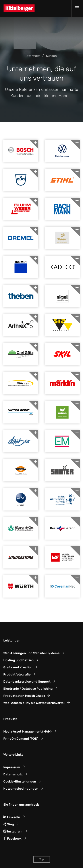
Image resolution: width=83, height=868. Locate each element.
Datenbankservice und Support (27, 682)
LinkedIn (12, 817)
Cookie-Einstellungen (20, 782)
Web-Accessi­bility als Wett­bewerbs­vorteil (34, 703)
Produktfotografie (17, 674)
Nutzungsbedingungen (21, 789)
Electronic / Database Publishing (28, 689)
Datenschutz (13, 774)
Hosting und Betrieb (18, 660)
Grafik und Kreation (18, 667)
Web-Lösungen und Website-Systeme (31, 653)
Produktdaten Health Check (24, 696)
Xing (9, 824)
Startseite (34, 56)
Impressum (12, 767)
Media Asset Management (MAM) (27, 732)
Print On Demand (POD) (21, 739)
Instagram (13, 831)
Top (42, 859)
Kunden (51, 56)
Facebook (12, 839)
